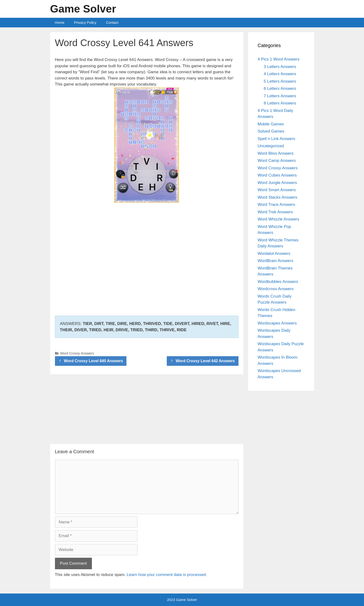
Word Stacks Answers (277, 197)
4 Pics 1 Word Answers (279, 59)
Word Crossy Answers (77, 353)
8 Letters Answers (280, 103)
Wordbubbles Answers (278, 282)
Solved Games (271, 131)
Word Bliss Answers (276, 153)
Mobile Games (271, 124)
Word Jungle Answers (277, 183)
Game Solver (83, 9)
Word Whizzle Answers (279, 219)
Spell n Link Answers (277, 139)
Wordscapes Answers (277, 323)
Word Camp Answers (277, 161)
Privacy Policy (85, 22)
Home (60, 22)
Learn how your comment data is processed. (167, 575)
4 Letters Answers (280, 74)
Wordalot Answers (274, 254)
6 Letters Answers (280, 89)
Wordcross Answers (276, 289)
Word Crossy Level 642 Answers (205, 361)
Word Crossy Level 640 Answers (93, 361)
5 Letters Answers (280, 81)
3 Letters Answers (280, 67)
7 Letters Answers (280, 96)
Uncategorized (271, 146)
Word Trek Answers (275, 212)
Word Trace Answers (277, 205)
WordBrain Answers (276, 261)
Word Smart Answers (277, 190)
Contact (112, 22)
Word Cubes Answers (277, 175)
